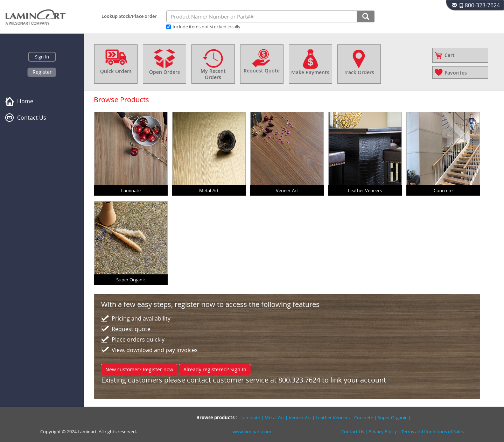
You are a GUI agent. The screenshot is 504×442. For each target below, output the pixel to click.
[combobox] (262, 16)
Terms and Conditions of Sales (433, 432)
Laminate (250, 418)
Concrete (364, 418)
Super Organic (392, 418)
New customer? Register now (139, 369)
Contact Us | (355, 432)
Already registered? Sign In (215, 369)
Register (42, 72)
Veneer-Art (300, 418)
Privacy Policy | (385, 432)
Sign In (42, 57)
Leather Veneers (333, 418)
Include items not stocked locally (206, 27)
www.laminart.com (252, 432)
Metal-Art (274, 418)
